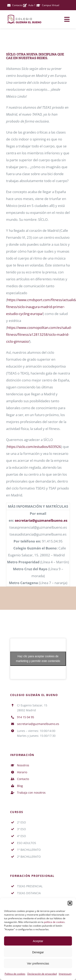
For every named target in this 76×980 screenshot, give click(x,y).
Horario (22, 772)
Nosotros (23, 765)
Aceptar (38, 941)
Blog (20, 786)
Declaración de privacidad (42, 974)
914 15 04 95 (26, 717)
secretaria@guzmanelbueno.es (41, 520)
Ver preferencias (38, 963)
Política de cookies (15, 974)
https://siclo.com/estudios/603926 (34, 447)
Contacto (23, 779)
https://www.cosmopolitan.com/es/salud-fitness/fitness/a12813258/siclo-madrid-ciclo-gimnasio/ (39, 334)
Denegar (38, 952)
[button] (70, 903)
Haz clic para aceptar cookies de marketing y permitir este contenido (38, 659)
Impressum (65, 974)
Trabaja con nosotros (31, 793)
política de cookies (54, 922)
